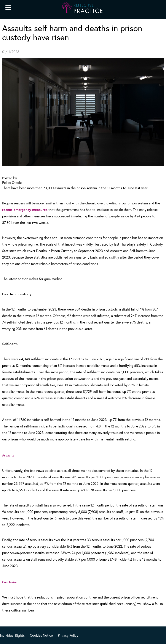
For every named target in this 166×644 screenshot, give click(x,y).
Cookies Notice (41, 635)
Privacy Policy (68, 635)
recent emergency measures (25, 210)
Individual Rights (12, 635)
